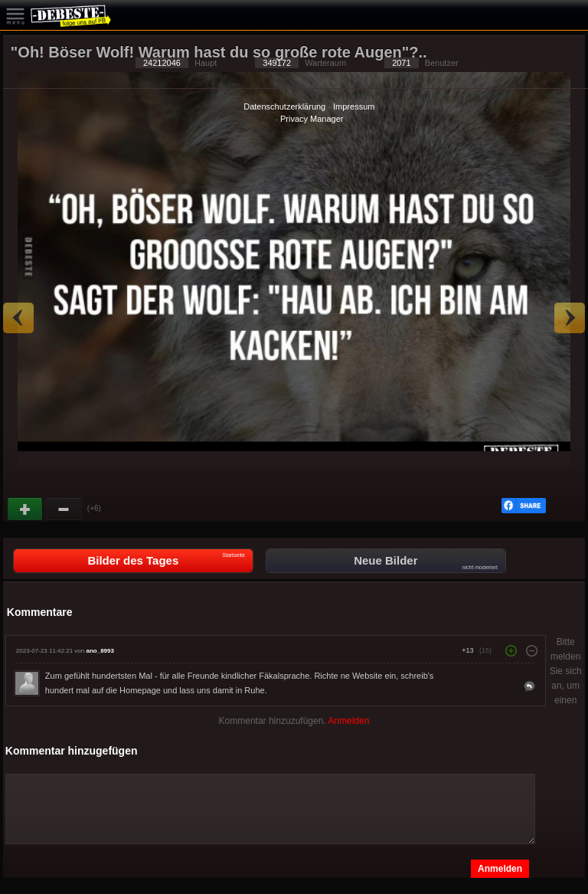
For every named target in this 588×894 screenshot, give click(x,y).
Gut (26, 509)
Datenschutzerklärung (284, 106)
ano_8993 (100, 651)
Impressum (354, 106)
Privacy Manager (312, 119)
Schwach (64, 509)
